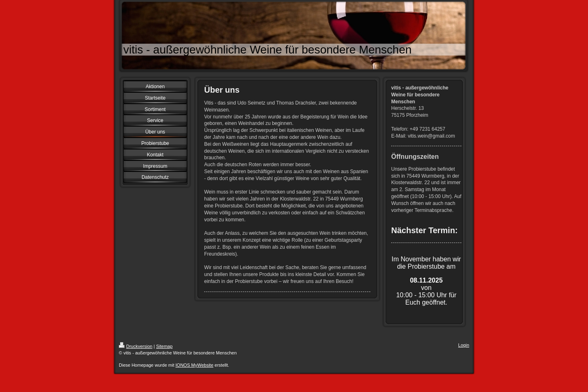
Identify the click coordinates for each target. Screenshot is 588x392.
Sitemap (164, 346)
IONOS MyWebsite (195, 365)
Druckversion (136, 346)
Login (464, 345)
